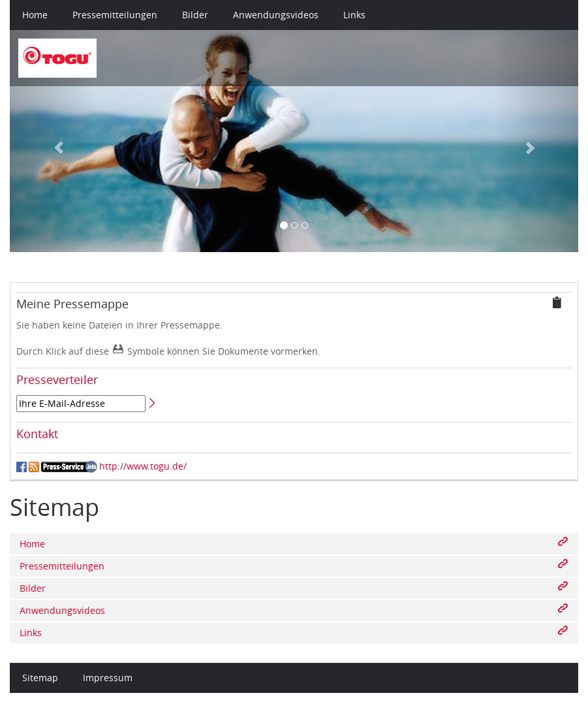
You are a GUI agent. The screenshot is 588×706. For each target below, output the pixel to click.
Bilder (195, 15)
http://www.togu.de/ (143, 466)
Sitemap (40, 678)
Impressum (108, 678)
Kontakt (37, 434)
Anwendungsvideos (276, 15)
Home (35, 15)
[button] (53, 141)
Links (354, 15)
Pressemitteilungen (115, 15)
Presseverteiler (57, 379)
